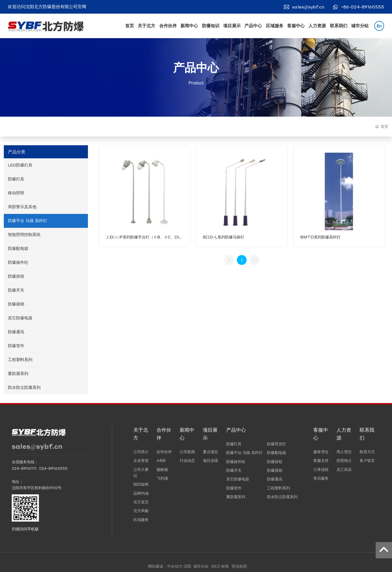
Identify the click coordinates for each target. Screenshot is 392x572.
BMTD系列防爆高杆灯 (320, 237)
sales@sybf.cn (308, 7)
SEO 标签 (220, 566)
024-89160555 (53, 468)
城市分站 (201, 566)
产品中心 (196, 68)
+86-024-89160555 (362, 7)
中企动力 (175, 566)
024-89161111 (24, 468)
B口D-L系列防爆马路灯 (223, 237)
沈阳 (187, 566)
